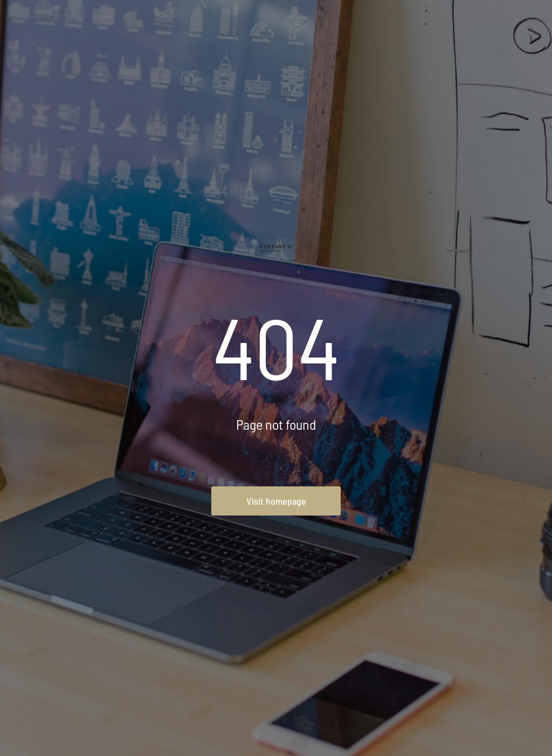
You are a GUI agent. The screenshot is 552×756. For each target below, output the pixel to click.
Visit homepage (276, 501)
